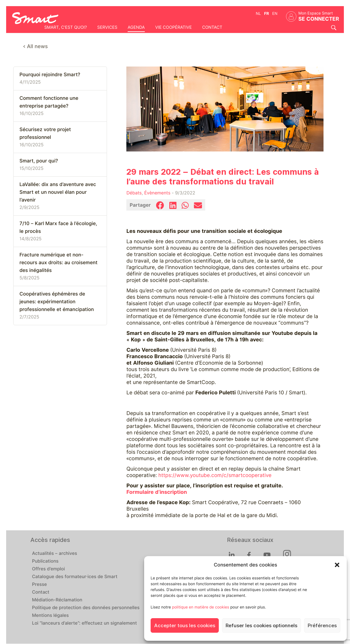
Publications (45, 561)
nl (259, 13)
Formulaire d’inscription (157, 492)
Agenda (136, 27)
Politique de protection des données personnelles (86, 608)
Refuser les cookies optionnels (261, 626)
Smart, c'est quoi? (66, 27)
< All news (35, 46)
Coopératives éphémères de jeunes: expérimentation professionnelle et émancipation (57, 302)
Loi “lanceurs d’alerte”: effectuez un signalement (85, 623)
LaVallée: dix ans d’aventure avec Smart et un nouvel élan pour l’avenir (58, 192)
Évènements (157, 193)
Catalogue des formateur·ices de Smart (75, 577)
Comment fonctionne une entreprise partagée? (49, 102)
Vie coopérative (173, 27)
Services (107, 27)
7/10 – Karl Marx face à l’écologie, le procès (58, 227)
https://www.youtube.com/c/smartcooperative (215, 475)
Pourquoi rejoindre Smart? (50, 75)
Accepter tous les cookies (185, 626)
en (275, 13)
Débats (134, 193)
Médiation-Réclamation (57, 600)
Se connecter (319, 19)
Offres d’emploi (48, 569)
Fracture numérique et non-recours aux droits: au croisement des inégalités (58, 263)
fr (266, 13)
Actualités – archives (55, 554)
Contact (212, 27)
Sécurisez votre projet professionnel (45, 133)
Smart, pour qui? (39, 161)
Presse (39, 585)
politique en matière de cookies (201, 607)
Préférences (322, 626)
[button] (337, 565)
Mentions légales (50, 616)
